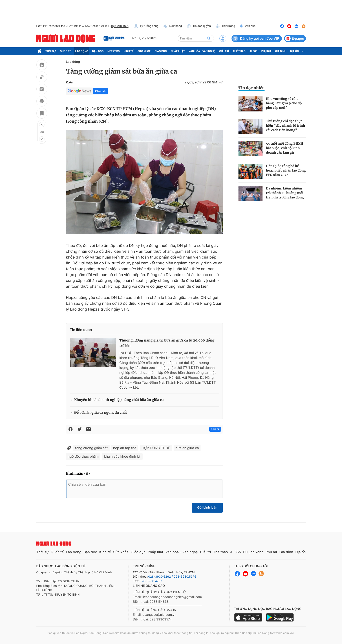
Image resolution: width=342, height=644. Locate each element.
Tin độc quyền (199, 26)
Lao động (82, 51)
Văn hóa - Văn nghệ (202, 51)
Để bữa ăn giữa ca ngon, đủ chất (101, 413)
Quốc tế (66, 51)
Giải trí (224, 51)
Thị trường (225, 26)
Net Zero (114, 51)
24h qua (248, 26)
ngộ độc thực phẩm (83, 456)
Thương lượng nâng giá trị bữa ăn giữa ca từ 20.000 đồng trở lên (167, 343)
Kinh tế (129, 51)
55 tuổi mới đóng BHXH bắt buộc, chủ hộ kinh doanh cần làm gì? (285, 148)
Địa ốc (295, 51)
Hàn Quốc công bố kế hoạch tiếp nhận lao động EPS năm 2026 (286, 170)
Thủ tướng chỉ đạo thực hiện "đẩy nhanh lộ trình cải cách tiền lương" (286, 126)
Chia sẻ (100, 91)
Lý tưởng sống (146, 26)
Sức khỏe (144, 51)
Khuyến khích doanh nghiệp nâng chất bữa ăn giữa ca (119, 400)
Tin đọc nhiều (252, 88)
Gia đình (281, 51)
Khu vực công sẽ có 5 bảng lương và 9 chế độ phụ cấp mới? (284, 103)
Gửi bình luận (207, 508)
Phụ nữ (266, 51)
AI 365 (253, 51)
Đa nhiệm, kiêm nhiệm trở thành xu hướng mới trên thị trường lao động (285, 193)
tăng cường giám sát (92, 448)
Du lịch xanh (253, 552)
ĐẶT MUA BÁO (120, 26)
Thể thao (239, 51)
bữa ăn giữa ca (187, 448)
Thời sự (51, 51)
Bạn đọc (98, 51)
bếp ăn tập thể (125, 448)
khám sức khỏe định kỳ (122, 456)
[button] (42, 125)
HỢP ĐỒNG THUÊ (156, 448)
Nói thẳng (172, 26)
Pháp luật (178, 51)
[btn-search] (209, 38)
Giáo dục (161, 51)
